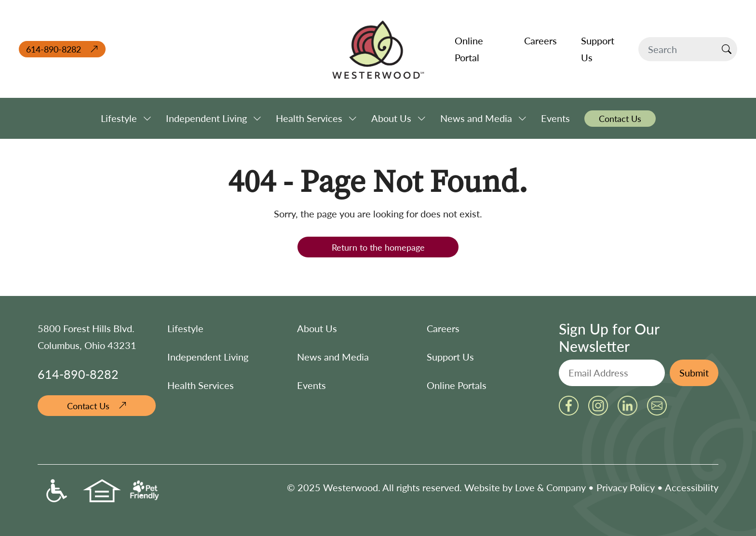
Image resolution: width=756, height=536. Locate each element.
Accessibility (692, 487)
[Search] (677, 49)
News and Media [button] (476, 118)
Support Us (450, 357)
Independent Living (208, 357)
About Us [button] (391, 118)
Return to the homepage (378, 247)
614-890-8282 (54, 49)
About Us (317, 328)
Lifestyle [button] (119, 118)
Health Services (201, 385)
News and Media (333, 357)
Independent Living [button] (206, 118)
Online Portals (457, 385)
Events (311, 385)
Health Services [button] (309, 118)
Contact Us (88, 406)
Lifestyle (185, 328)
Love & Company (550, 487)
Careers (443, 328)
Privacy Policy (626, 487)
